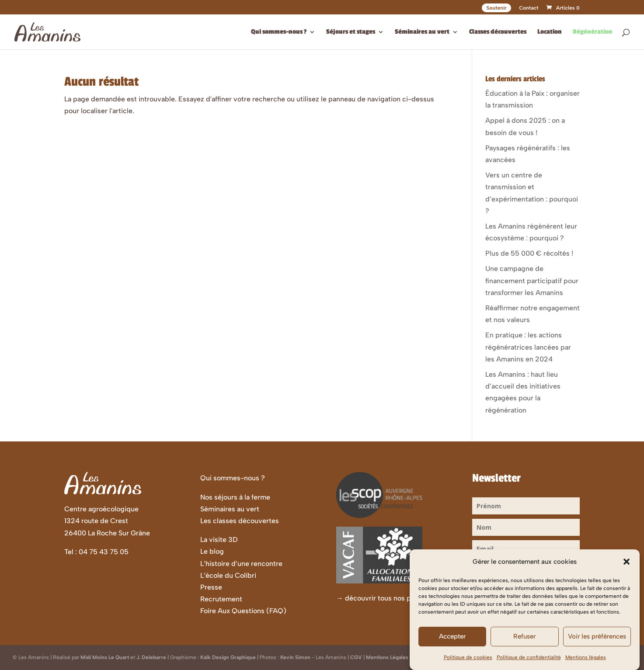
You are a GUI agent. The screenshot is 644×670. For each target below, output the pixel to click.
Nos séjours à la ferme (235, 497)
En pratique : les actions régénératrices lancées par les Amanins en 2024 (528, 347)
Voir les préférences (597, 642)
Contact (529, 8)
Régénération (593, 32)
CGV (356, 657)
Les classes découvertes (240, 521)
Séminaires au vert (422, 32)
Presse (211, 587)
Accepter (452, 642)
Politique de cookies (468, 663)
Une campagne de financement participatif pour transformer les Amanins (532, 280)
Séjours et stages (351, 32)
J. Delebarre (151, 657)
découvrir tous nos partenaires (394, 598)
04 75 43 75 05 (104, 552)
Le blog (212, 551)
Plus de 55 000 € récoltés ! (529, 253)
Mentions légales (586, 663)
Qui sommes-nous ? (279, 32)
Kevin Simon (295, 657)
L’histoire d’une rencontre (241, 564)
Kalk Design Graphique (228, 657)
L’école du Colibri (228, 575)
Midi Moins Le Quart (105, 657)
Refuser (524, 642)
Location (550, 32)
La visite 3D (219, 540)
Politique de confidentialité (529, 663)
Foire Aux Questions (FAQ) (243, 611)
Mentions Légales (387, 657)
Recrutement (221, 599)
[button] (627, 567)
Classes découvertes (498, 32)
